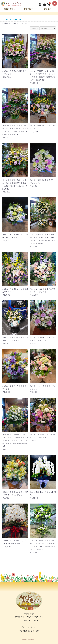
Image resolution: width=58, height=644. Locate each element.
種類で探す (10, 9)
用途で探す (29, 9)
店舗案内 (48, 9)
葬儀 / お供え (19, 19)
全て (3, 19)
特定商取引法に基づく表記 (29, 631)
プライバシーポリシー (29, 627)
